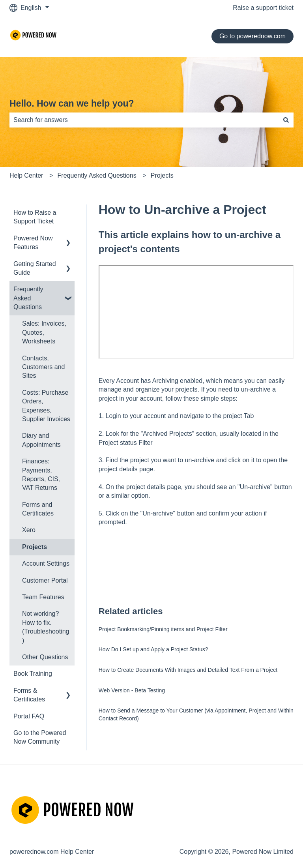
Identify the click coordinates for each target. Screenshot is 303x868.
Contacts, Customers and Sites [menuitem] (44, 367)
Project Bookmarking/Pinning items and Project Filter (163, 629)
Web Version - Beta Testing (132, 690)
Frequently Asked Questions (97, 175)
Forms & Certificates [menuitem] (29, 695)
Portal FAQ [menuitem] (29, 716)
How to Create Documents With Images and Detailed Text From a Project (188, 670)
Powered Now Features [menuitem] (33, 243)
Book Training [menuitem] (33, 674)
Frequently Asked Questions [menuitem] (28, 298)
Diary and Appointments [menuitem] (41, 440)
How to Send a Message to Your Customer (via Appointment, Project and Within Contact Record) (196, 714)
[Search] (286, 120)
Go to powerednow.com (252, 36)
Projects (162, 175)
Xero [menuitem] (29, 530)
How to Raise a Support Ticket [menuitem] (35, 217)
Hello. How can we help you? (72, 103)
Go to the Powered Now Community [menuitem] (40, 737)
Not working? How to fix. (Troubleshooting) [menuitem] (46, 627)
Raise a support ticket (263, 8)
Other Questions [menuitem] (45, 657)
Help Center (26, 175)
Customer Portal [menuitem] (45, 580)
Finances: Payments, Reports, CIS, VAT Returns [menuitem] (41, 474)
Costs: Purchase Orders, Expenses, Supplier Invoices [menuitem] (46, 406)
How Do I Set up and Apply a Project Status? (153, 649)
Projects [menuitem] (35, 547)
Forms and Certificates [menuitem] (38, 509)
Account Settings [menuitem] (46, 563)
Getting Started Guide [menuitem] (35, 268)
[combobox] (144, 120)
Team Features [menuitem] (43, 597)
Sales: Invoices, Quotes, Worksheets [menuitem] (44, 332)
